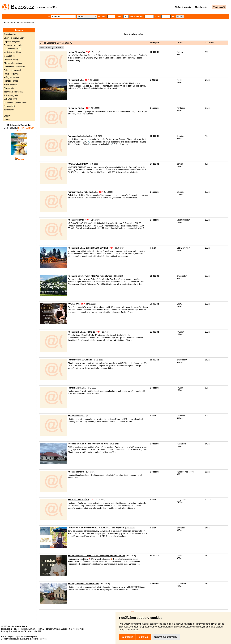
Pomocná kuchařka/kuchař (80, 136)
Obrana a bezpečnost (13, 63)
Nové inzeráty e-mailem (51, 48)
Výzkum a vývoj (11, 99)
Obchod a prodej (11, 59)
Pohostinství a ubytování (14, 67)
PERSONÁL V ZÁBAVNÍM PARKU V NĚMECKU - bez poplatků (96, 528)
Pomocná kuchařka (77, 388)
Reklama (40, 629)
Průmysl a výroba (11, 77)
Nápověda (6, 629)
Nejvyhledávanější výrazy (26, 636)
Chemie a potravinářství (14, 38)
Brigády (7, 116)
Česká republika (14, 639)
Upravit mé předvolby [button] (166, 637)
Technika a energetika (13, 92)
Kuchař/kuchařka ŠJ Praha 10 (81, 332)
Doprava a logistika (12, 42)
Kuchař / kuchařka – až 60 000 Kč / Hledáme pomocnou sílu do (96, 556)
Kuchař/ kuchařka (76, 472)
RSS (70, 629)
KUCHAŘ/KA (74, 304)
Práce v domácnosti (12, 70)
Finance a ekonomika (13, 45)
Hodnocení (23, 629)
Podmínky (49, 629)
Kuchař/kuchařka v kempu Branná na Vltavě (88, 248)
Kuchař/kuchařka (76, 80)
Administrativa (10, 34)
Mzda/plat (154, 43)
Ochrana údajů (61, 629)
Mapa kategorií (8, 636)
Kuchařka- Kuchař (76, 108)
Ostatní (7, 119)
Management (9, 56)
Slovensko (27, 639)
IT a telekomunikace (12, 49)
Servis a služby (10, 85)
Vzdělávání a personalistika (16, 103)
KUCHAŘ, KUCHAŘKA (78, 164)
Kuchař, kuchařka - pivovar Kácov (83, 584)
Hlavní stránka (10, 23)
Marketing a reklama (13, 52)
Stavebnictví (9, 88)
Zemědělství (9, 110)
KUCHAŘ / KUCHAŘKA (78, 500)
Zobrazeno (209, 43)
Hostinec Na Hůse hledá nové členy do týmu (88, 444)
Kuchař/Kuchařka (76, 220)
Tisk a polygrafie (11, 95)
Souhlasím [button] (127, 637)
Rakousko (43, 639)
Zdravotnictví (9, 106)
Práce (21, 23)
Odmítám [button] (144, 637)
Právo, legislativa (11, 74)
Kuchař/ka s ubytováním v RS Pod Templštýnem (90, 276)
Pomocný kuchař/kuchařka (80, 360)
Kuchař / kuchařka (76, 416)
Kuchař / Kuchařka (76, 52)
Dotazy (14, 629)
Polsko (35, 639)
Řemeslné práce (11, 81)
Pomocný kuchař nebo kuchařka (83, 192)
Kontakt (32, 629)
